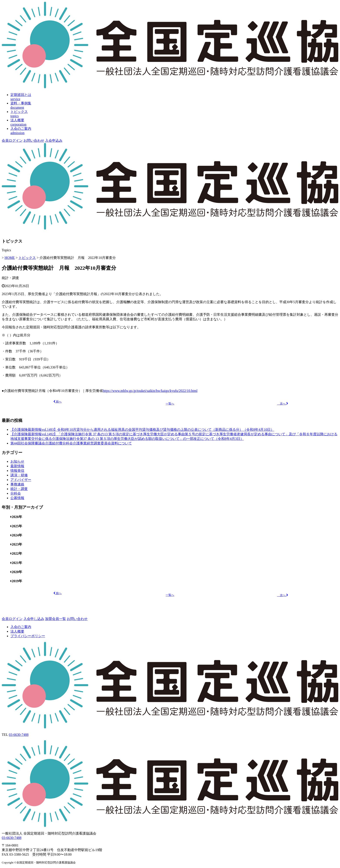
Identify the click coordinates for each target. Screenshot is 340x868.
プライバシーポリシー (28, 636)
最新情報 (17, 466)
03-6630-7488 (19, 735)
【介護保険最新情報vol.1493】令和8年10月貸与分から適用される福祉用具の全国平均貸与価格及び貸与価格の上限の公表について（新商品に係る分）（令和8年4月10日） (142, 430)
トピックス (27, 258)
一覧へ (170, 404)
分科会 (16, 493)
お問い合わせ (34, 141)
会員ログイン (12, 141)
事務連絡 (17, 484)
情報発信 (17, 471)
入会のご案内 (21, 627)
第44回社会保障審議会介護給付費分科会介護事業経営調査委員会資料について (71, 443)
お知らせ (17, 461)
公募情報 (17, 498)
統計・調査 (10, 278)
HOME (10, 258)
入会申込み (54, 141)
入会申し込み (34, 619)
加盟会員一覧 (56, 619)
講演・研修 (19, 475)
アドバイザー (21, 480)
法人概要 (17, 631)
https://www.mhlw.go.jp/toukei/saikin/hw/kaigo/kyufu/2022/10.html (150, 391)
